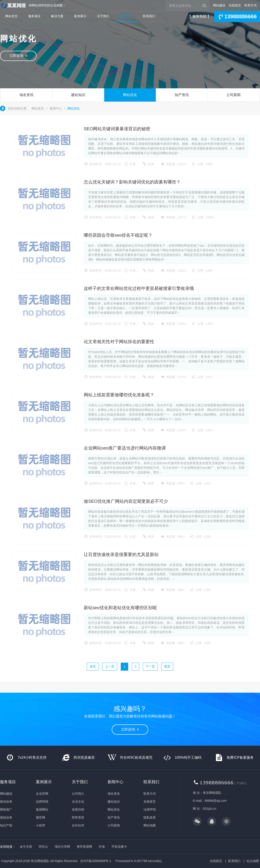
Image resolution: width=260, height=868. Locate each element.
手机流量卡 (119, 847)
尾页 (167, 666)
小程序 (41, 825)
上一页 (110, 666)
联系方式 (251, 5)
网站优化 (130, 95)
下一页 (150, 666)
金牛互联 (26, 847)
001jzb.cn (210, 809)
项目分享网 (62, 847)
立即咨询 (18, 56)
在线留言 (235, 5)
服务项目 (34, 16)
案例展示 (80, 16)
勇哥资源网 (84, 847)
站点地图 (253, 861)
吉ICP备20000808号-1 (96, 861)
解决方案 (57, 16)
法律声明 (150, 809)
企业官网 (42, 794)
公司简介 (78, 794)
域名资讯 (26, 95)
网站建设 (219, 5)
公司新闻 (234, 95)
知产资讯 (182, 95)
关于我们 (103, 16)
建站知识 (78, 95)
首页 (93, 666)
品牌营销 (42, 802)
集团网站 (42, 809)
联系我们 (149, 16)
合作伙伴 (78, 825)
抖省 (102, 847)
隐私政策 (150, 817)
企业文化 (78, 802)
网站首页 (11, 16)
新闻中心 (126, 16)
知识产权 (6, 825)
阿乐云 (43, 847)
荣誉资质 (78, 817)
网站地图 (150, 825)
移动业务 (6, 802)
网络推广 (6, 809)
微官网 (41, 817)
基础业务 (6, 817)
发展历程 (78, 809)
